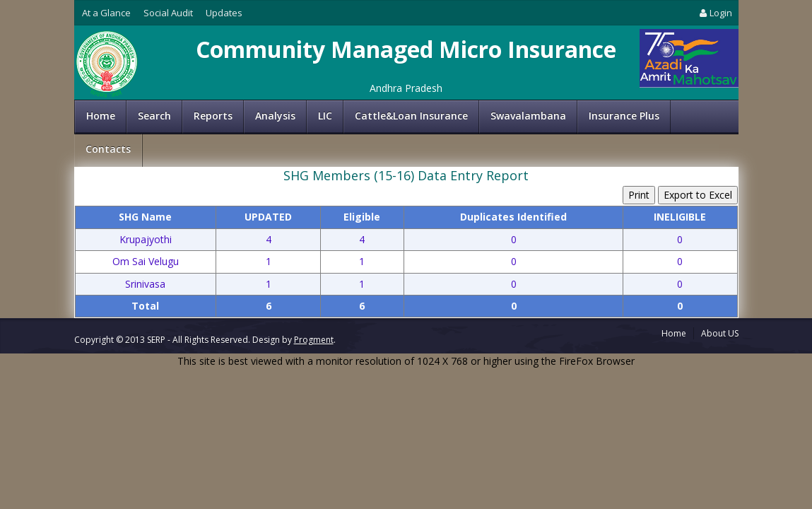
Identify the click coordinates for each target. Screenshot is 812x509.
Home (101, 116)
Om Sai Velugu (146, 261)
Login (714, 13)
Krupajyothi (146, 239)
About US (720, 333)
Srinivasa (145, 284)
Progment (314, 340)
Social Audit (168, 13)
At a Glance (106, 13)
